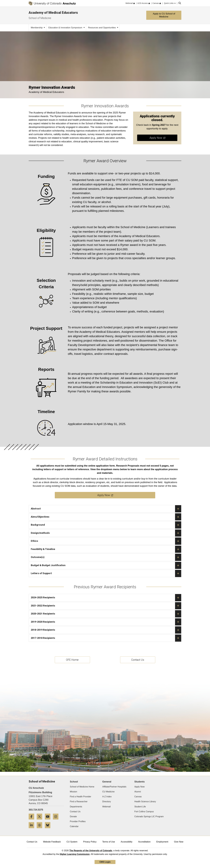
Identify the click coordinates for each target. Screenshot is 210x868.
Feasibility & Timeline (106, 549)
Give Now (179, 842)
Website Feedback (52, 842)
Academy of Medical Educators (53, 13)
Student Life (140, 807)
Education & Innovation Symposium (66, 28)
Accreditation (144, 842)
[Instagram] (57, 820)
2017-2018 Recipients (106, 638)
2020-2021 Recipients (106, 614)
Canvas (138, 797)
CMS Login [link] (105, 862)
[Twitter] (40, 820)
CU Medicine (108, 792)
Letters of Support (106, 573)
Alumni (138, 792)
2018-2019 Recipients (106, 630)
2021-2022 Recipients (106, 606)
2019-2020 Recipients (106, 622)
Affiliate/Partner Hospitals (114, 787)
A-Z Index (107, 797)
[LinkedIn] (32, 829)
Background (106, 525)
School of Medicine (40, 18)
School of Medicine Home (82, 787)
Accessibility (126, 842)
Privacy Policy (90, 842)
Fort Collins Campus (144, 812)
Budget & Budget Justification (106, 565)
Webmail (106, 807)
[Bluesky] (49, 829)
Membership (38, 28)
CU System (72, 842)
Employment (162, 842)
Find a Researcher (79, 802)
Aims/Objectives (106, 517)
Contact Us (75, 812)
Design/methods (106, 533)
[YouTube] (49, 820)
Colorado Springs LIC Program (149, 816)
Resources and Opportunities (103, 28)
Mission (74, 792)
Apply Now (139, 787)
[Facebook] (32, 820)
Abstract (106, 509)
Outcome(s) (106, 557)
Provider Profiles (78, 821)
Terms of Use (109, 842)
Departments (76, 807)
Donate (73, 816)
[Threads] (40, 829)
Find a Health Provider (81, 797)
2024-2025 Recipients (106, 598)
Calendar (74, 826)
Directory (107, 802)
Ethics (106, 541)
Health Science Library (145, 802)
